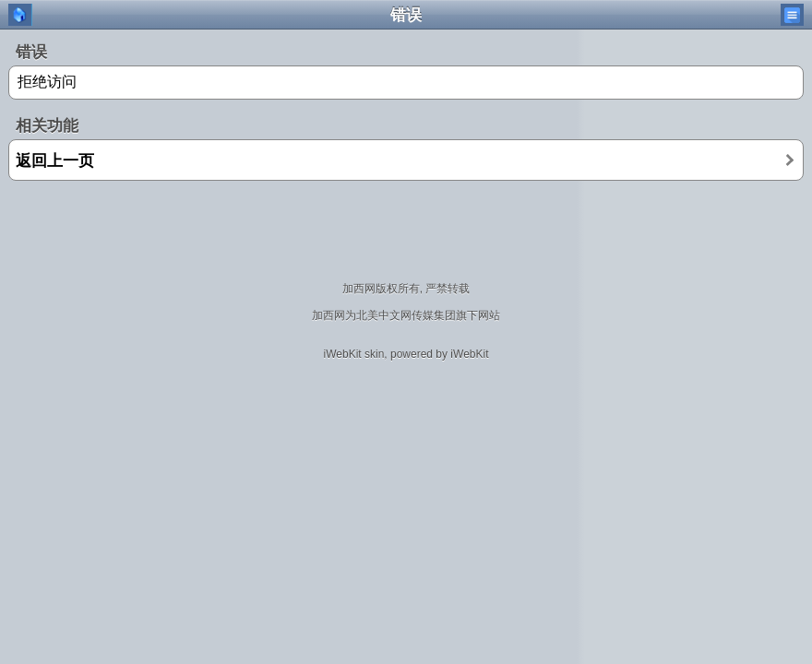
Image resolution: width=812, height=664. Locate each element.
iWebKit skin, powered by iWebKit (406, 354)
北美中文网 (384, 315)
